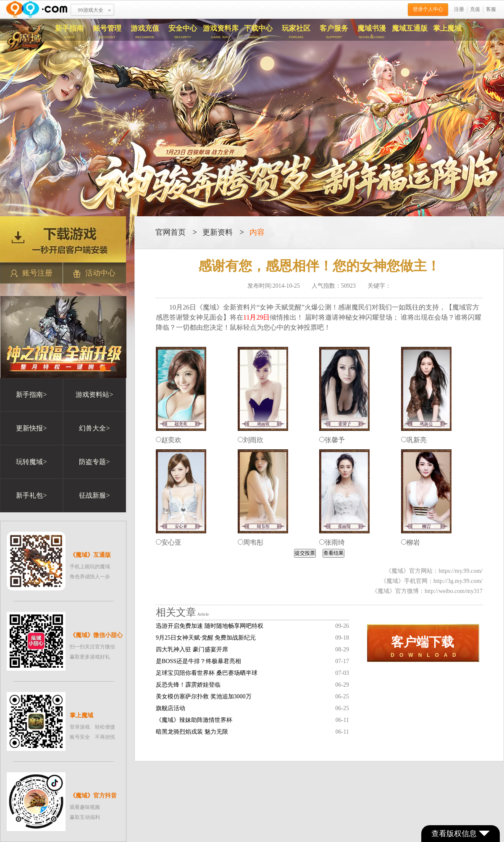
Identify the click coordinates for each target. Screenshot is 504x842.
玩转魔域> (31, 462)
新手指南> (31, 395)
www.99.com (37, 9)
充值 (475, 9)
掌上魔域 (447, 28)
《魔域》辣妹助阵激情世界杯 (194, 720)
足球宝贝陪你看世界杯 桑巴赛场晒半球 (207, 673)
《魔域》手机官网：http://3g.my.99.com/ (432, 581)
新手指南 (69, 32)
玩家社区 (296, 32)
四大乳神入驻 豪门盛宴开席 (192, 649)
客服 (491, 9)
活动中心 (94, 273)
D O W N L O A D (423, 647)
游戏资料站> (94, 395)
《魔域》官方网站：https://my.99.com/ (434, 571)
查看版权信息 (461, 834)
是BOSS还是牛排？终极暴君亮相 (198, 661)
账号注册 (31, 273)
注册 (459, 9)
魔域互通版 (410, 28)
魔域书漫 (372, 32)
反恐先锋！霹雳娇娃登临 (188, 685)
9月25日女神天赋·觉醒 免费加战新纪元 (206, 638)
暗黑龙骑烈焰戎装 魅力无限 (192, 732)
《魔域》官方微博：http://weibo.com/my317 (427, 591)
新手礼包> (31, 495)
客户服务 (334, 32)
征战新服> (94, 495)
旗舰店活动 (171, 708)
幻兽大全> (94, 428)
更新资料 (218, 232)
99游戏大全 (91, 10)
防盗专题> (94, 462)
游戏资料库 (220, 32)
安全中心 (183, 32)
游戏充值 (145, 32)
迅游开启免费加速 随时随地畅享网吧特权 (210, 626)
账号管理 (107, 32)
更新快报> (31, 428)
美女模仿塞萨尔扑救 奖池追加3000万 (204, 696)
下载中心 (258, 32)
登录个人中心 (428, 9)
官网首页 (171, 232)
